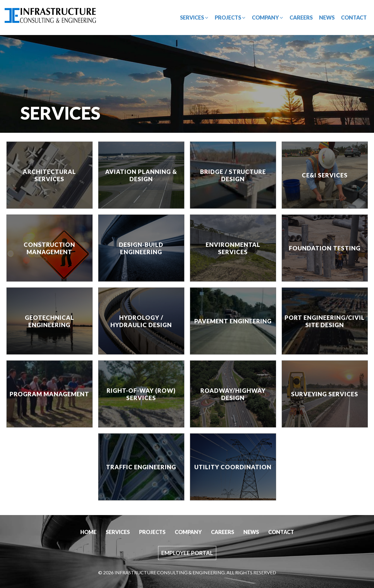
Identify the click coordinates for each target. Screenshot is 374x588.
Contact (354, 18)
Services (194, 18)
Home (88, 532)
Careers (301, 18)
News (327, 18)
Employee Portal (187, 553)
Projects (230, 18)
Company (267, 18)
